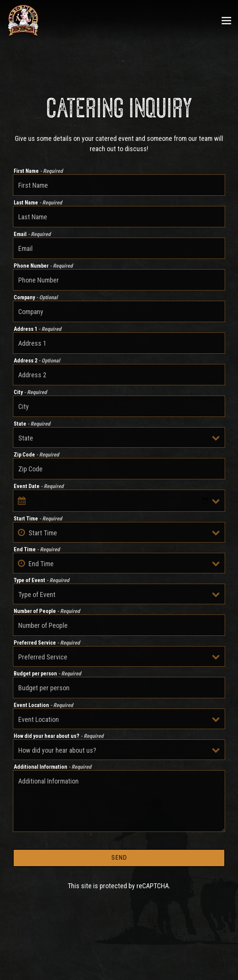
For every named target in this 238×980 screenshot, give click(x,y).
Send (119, 858)
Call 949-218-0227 (119, 952)
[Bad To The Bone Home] (23, 21)
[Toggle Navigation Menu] (226, 21)
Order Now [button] (119, 971)
